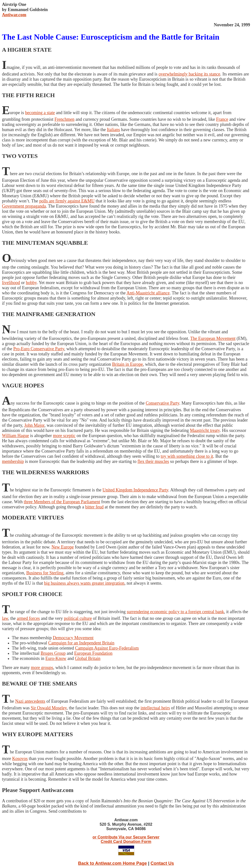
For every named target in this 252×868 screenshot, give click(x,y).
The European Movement (213, 338)
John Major (34, 425)
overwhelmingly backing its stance (189, 74)
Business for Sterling (45, 573)
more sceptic (64, 436)
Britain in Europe (128, 364)
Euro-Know (56, 658)
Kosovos (20, 759)
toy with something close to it (187, 456)
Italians (113, 130)
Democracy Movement (73, 638)
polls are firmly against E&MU (67, 201)
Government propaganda (24, 206)
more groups (42, 668)
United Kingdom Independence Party (135, 490)
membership (13, 461)
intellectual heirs (155, 708)
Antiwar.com (14, 15)
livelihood (11, 283)
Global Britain (87, 658)
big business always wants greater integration (84, 583)
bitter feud (94, 507)
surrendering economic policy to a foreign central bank (175, 612)
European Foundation (93, 653)
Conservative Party (162, 403)
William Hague (16, 436)
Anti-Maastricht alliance (148, 293)
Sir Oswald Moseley (49, 708)
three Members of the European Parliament (62, 502)
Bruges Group (53, 653)
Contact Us (162, 863)
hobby (31, 283)
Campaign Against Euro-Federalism (107, 648)
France (222, 119)
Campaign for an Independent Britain (81, 643)
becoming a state (40, 113)
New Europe (63, 547)
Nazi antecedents (30, 701)
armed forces (28, 618)
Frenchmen (64, 119)
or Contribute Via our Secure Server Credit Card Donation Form (126, 839)
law (5, 618)
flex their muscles (153, 461)
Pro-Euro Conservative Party (39, 349)
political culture (78, 618)
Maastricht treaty (205, 430)
